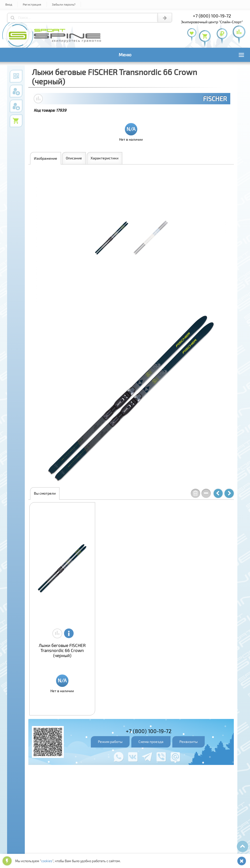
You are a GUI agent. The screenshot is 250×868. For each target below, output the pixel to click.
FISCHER (215, 99)
